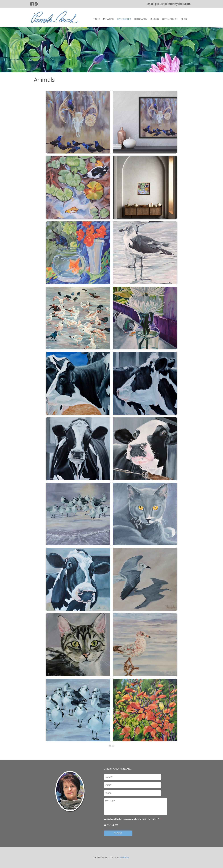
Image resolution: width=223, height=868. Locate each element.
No (117, 825)
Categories (124, 19)
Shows (155, 19)
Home (97, 19)
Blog (184, 19)
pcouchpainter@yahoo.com (173, 4)
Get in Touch (170, 19)
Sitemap (125, 857)
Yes (109, 825)
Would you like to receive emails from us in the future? (133, 819)
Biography (141, 19)
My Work (108, 19)
